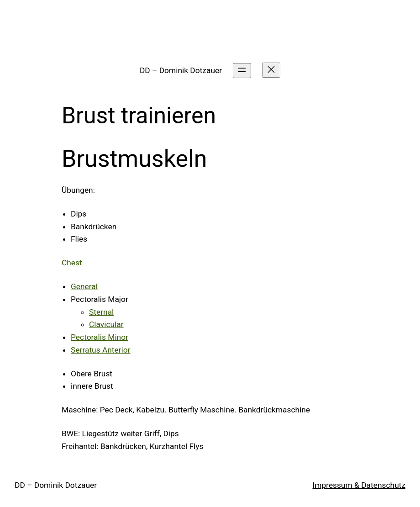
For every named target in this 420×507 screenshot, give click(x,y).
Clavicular (106, 324)
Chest (72, 263)
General (84, 286)
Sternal (101, 312)
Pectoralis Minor (100, 337)
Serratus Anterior (101, 350)
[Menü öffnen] (242, 71)
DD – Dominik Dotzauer (181, 70)
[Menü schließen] (271, 70)
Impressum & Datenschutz (359, 485)
